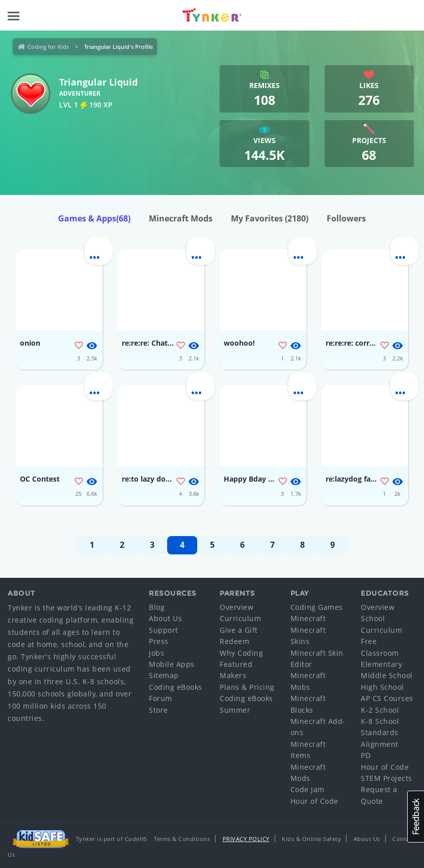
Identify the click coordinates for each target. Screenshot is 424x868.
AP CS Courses (387, 698)
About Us (165, 618)
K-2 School (380, 710)
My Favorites (270, 218)
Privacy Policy (246, 839)
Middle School (387, 675)
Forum (161, 698)
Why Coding (241, 653)
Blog (157, 607)
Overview (236, 607)
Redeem (234, 641)
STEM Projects (387, 778)
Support (164, 630)
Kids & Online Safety (311, 839)
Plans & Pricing (247, 687)
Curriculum (240, 618)
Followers (346, 218)
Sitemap (164, 675)
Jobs (156, 653)
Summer (235, 710)
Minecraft (308, 618)
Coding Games (317, 607)
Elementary (381, 664)
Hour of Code (314, 801)
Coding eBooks (176, 687)
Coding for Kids (48, 47)
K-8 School (380, 721)
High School (382, 687)
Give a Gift (239, 630)
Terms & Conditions (182, 839)
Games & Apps (94, 218)
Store (158, 710)
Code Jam (308, 789)
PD (366, 755)
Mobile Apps (172, 664)
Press (159, 641)
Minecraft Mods (181, 218)
